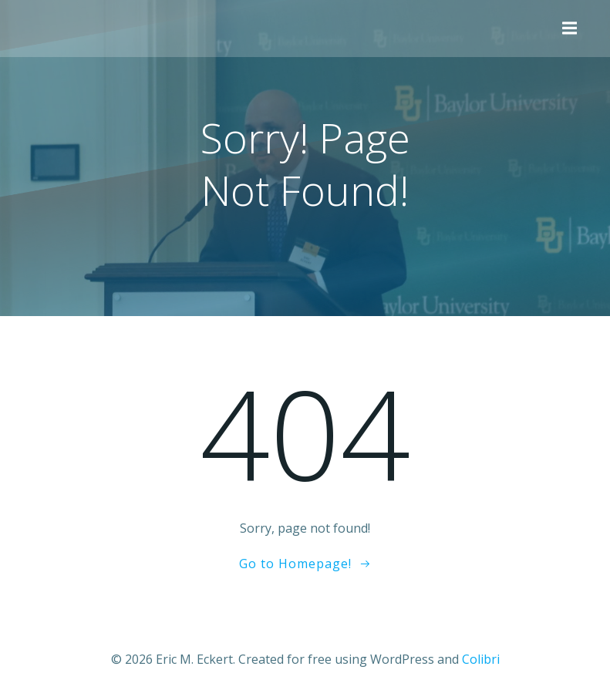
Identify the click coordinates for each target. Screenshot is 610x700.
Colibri (481, 659)
